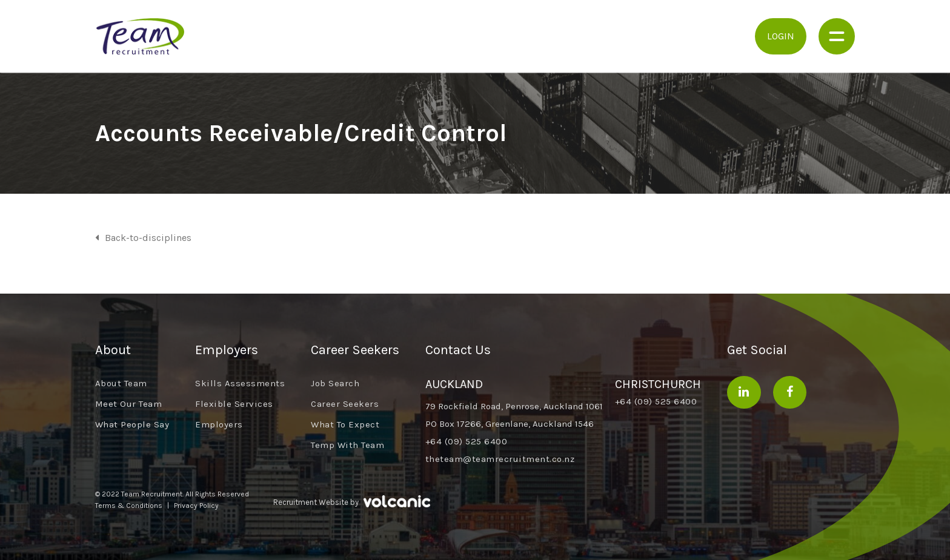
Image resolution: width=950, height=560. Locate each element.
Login (781, 36)
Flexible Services (234, 404)
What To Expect (345, 424)
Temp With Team (347, 445)
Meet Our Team (129, 404)
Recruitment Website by (352, 501)
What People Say (132, 424)
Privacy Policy (196, 506)
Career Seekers (345, 404)
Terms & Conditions (129, 506)
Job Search (335, 383)
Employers (219, 424)
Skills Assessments (240, 383)
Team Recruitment (141, 36)
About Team (121, 383)
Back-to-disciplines (148, 238)
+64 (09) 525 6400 (467, 441)
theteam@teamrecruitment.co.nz (500, 459)
